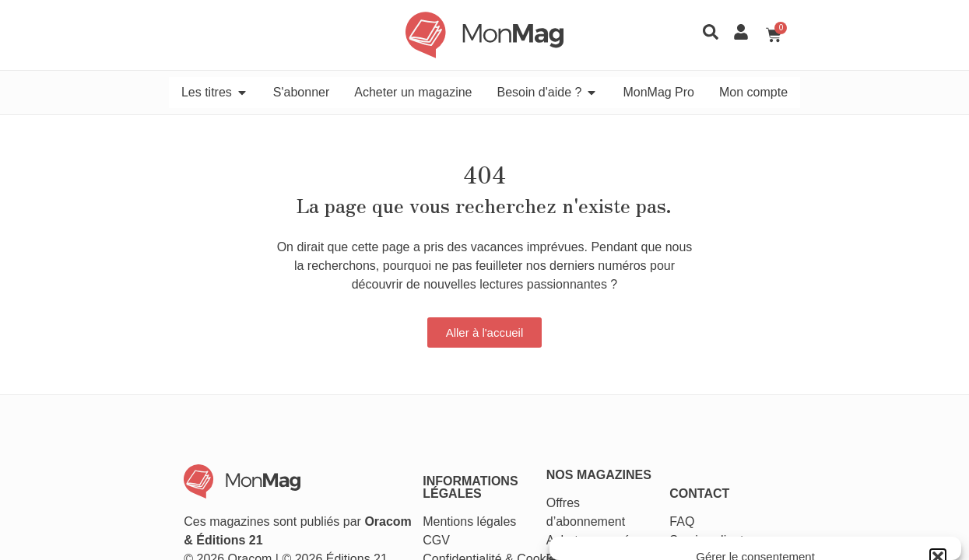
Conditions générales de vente (798, 532)
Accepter (618, 497)
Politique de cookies (686, 532)
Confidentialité (435, 479)
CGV (410, 460)
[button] (938, 366)
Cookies (513, 479)
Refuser (726, 497)
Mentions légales (443, 441)
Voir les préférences (865, 497)
